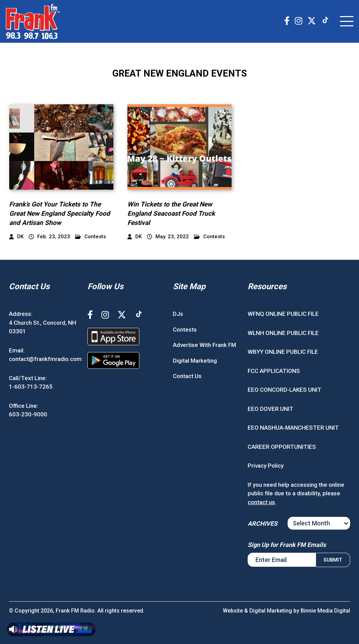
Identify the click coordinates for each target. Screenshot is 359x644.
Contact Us (187, 376)
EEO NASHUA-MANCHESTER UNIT (293, 428)
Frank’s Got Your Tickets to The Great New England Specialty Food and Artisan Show (60, 213)
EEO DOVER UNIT (271, 409)
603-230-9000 (28, 414)
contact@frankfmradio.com (45, 359)
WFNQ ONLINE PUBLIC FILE (283, 314)
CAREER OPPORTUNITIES (282, 447)
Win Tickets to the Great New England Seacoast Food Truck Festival (171, 213)
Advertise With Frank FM (204, 345)
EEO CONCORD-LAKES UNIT (285, 390)
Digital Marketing (195, 361)
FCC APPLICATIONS (274, 371)
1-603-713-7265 (31, 387)
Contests (91, 237)
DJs (178, 314)
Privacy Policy (266, 466)
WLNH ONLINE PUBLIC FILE (283, 333)
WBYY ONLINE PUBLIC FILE (283, 352)
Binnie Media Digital (325, 611)
